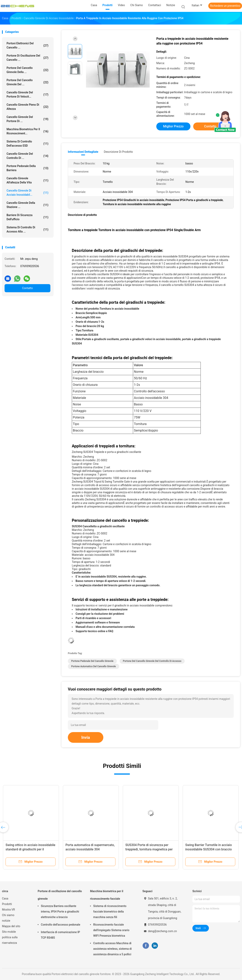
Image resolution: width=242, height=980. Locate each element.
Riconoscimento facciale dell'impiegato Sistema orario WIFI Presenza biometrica (111, 930)
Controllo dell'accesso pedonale (60, 925)
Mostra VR (8, 910)
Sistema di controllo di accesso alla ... (27, 229)
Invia (86, 737)
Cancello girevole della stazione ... (27, 205)
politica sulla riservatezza (10, 940)
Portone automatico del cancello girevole (94, 666)
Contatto (27, 288)
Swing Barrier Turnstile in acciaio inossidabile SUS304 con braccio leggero (209, 849)
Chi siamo (8, 915)
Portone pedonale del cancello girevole (92, 661)
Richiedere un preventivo (225, 6)
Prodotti (7, 904)
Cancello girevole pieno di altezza (27, 107)
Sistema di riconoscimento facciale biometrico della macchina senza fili (110, 912)
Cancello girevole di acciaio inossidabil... (27, 193)
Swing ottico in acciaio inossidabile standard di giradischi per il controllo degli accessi (30, 849)
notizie (6, 921)
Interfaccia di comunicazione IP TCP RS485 (60, 935)
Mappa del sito (11, 926)
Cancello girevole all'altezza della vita (27, 180)
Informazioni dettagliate (83, 152)
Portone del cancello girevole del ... (27, 82)
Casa (5, 898)
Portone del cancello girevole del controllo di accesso (152, 661)
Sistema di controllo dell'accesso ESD (27, 144)
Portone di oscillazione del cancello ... (27, 58)
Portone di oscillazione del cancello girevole (60, 895)
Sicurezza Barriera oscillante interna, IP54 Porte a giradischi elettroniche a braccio (60, 912)
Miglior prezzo (173, 126)
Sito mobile (9, 932)
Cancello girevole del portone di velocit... (27, 94)
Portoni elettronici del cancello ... (27, 45)
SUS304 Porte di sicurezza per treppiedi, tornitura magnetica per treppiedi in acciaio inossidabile (149, 849)
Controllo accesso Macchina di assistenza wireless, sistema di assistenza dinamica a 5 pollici (112, 949)
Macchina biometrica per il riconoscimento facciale (107, 895)
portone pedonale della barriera (27, 168)
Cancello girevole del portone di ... (27, 119)
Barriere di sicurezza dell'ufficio (27, 217)
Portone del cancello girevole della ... (27, 70)
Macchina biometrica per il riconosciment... (27, 131)
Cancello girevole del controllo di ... (27, 156)
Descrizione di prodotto (118, 152)
